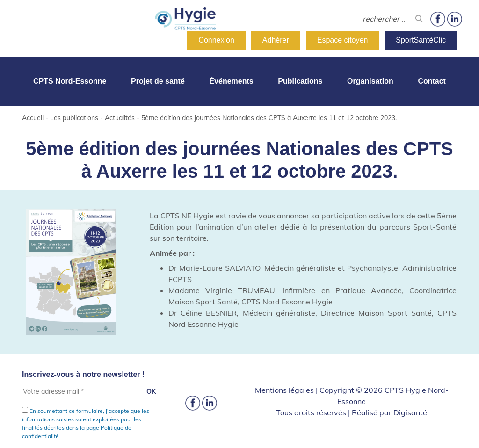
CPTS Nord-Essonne (70, 81)
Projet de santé (158, 81)
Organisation (370, 81)
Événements (231, 81)
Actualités (120, 118)
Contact (432, 81)
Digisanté (410, 412)
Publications (300, 81)
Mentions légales (284, 390)
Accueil (33, 118)
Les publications (74, 118)
